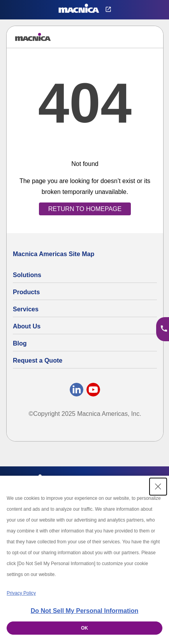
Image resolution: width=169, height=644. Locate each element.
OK (84, 628)
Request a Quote (38, 360)
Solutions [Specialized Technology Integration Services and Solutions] (27, 275)
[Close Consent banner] (158, 487)
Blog (20, 343)
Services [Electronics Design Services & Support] (26, 309)
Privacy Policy (21, 593)
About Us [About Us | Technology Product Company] (27, 326)
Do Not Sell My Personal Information (84, 611)
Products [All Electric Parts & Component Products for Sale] (26, 292)
